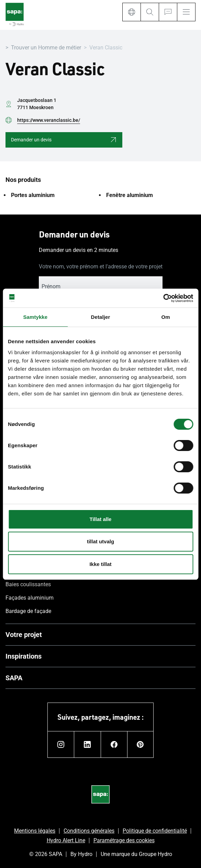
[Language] (131, 12)
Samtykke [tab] (35, 317)
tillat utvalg (100, 541)
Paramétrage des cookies (124, 840)
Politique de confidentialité (155, 831)
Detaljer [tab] (101, 317)
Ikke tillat (100, 564)
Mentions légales (35, 831)
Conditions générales (89, 831)
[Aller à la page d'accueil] (15, 15)
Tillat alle (101, 519)
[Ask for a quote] (168, 12)
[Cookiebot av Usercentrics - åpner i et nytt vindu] (163, 298)
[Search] (150, 12)
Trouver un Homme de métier (46, 48)
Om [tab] (166, 317)
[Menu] (186, 12)
